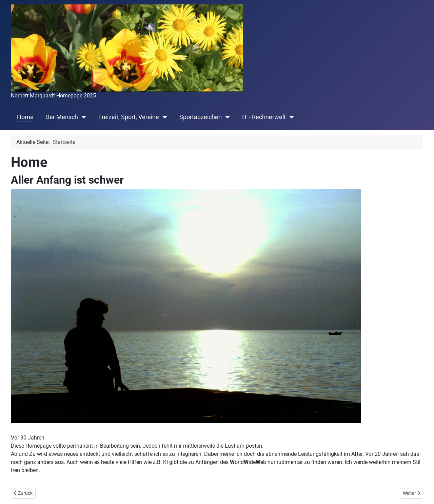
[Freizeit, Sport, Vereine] (163, 117)
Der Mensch (62, 117)
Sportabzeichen (201, 117)
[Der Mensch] (82, 117)
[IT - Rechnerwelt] (290, 117)
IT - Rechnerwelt (264, 117)
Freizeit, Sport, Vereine (129, 117)
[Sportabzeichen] (226, 117)
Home (25, 117)
